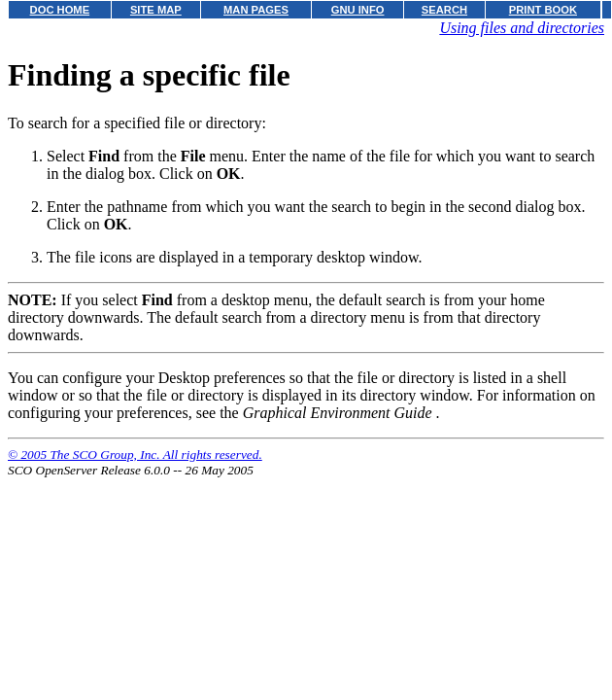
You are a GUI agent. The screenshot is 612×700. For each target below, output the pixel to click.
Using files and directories (522, 28)
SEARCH (444, 10)
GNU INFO (358, 10)
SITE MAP (156, 10)
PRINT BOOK (543, 10)
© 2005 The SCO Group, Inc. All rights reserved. (135, 455)
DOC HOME (60, 10)
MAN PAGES (256, 10)
